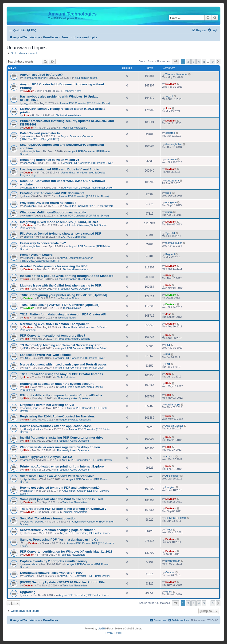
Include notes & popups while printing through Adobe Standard (67, 276)
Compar (28, 576)
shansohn (29, 163)
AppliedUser (31, 479)
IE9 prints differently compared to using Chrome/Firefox (61, 395)
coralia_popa (31, 408)
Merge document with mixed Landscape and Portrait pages (63, 364)
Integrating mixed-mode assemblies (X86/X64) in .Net (59, 222)
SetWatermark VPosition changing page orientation (58, 530)
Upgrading (28, 592)
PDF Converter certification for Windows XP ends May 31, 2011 (66, 552)
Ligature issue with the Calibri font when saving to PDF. (61, 285)
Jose (26, 115)
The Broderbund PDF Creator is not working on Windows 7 (63, 509)
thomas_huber (32, 151)
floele (27, 196)
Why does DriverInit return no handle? (48, 203)
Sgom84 (28, 237)
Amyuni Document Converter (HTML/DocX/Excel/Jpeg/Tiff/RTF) (57, 138)
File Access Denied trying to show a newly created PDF (61, 234)
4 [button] (199, 62)
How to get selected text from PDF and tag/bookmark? (60, 488)
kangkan (28, 491)
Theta (27, 533)
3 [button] (194, 62)
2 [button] (188, 62)
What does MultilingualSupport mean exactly (53, 212)
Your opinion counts (86, 78)
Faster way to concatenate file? (43, 243)
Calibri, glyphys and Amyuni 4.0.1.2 (46, 457)
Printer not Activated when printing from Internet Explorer (62, 466)
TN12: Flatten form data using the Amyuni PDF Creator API (63, 314)
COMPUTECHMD (34, 522)
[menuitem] (31, 30)
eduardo (28, 136)
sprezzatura (30, 188)
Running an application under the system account (57, 384)
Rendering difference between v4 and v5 (50, 160)
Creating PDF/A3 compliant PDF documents (52, 193)
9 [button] (213, 62)
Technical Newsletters (69, 115)
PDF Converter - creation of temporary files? (53, 336)
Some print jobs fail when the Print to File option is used (61, 499)
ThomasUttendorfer (35, 78)
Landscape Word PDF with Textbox (46, 355)
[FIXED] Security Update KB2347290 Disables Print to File (62, 582)
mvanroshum (31, 564)
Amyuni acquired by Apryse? (41, 75)
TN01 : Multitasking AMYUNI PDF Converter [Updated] (60, 305)
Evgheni (28, 258)
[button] (175, 62)
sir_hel (27, 103)
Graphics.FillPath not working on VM (47, 405)
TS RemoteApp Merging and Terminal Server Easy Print (61, 345)
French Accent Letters (36, 255)
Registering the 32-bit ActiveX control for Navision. (57, 416)
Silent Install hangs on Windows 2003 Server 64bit (57, 476)
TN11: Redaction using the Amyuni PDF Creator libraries (61, 374)
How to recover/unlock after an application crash (56, 426)
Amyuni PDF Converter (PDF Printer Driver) (85, 103)
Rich (26, 279)
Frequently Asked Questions (74, 279)
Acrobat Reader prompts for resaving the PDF (54, 266)
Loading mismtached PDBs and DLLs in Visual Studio (60, 169)
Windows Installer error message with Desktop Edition (60, 447)
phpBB (101, 629)
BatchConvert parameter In (40, 133)
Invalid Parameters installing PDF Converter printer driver (62, 438)
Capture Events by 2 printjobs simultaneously (54, 561)
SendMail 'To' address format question (48, 518)
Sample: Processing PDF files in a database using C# (59, 540)
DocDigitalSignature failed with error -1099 (51, 573)
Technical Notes (72, 91)
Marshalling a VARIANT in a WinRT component (54, 324)
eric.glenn (29, 206)
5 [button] (204, 62)
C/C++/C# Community (73, 237)
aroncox (28, 460)
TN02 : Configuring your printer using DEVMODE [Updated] (64, 295)
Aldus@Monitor (32, 429)
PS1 (26, 348)
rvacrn (27, 216)
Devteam (29, 91)
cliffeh (27, 595)
